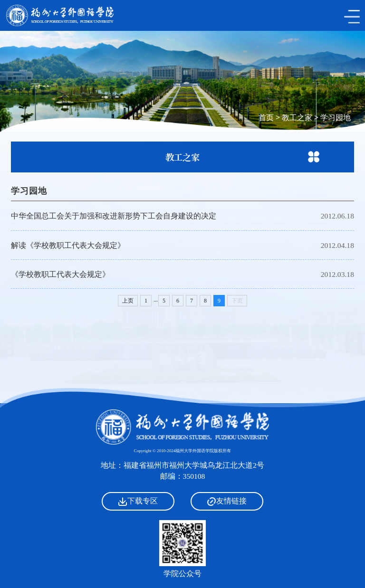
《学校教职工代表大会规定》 (60, 274)
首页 (266, 117)
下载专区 (138, 501)
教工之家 (297, 117)
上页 (128, 301)
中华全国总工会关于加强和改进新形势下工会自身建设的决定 (114, 216)
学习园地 (336, 117)
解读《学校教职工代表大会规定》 (68, 245)
